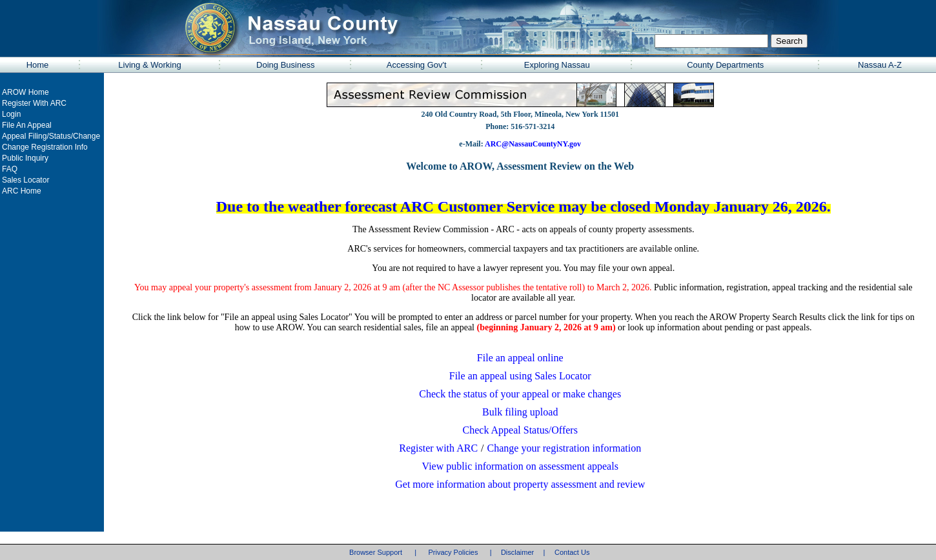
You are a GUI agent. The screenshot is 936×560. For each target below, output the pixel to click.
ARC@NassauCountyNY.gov (532, 144)
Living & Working (149, 65)
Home (38, 65)
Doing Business (285, 65)
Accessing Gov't (417, 65)
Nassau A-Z (880, 65)
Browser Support (376, 552)
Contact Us (572, 552)
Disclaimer (517, 552)
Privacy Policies (453, 552)
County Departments (725, 65)
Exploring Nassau (557, 65)
